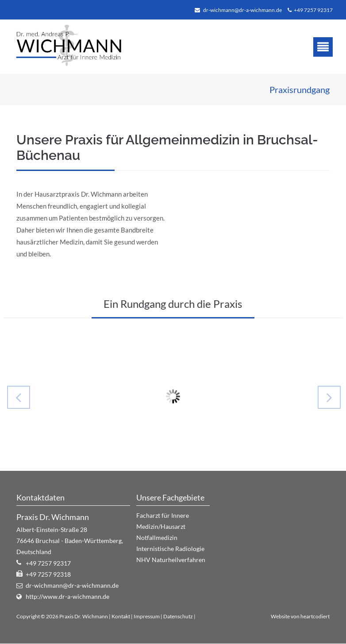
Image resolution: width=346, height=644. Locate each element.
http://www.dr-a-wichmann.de (67, 596)
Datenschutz (178, 616)
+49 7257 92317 (313, 10)
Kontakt (121, 616)
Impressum (147, 616)
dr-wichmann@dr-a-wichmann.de (242, 10)
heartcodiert (315, 616)
